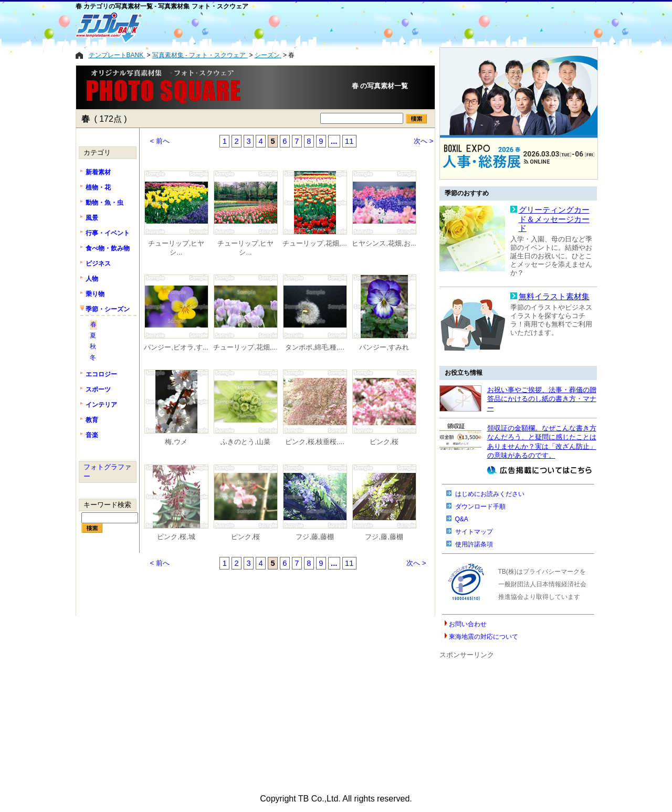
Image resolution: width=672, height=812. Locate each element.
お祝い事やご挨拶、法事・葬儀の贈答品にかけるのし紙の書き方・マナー (542, 399)
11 (349, 141)
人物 (92, 279)
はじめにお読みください (490, 494)
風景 (92, 218)
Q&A (462, 519)
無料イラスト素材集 (554, 297)
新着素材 (98, 172)
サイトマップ (474, 532)
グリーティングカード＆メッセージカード (554, 219)
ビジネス (98, 263)
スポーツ (98, 389)
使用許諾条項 (474, 544)
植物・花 (98, 187)
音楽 (92, 435)
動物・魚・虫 (104, 203)
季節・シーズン (108, 309)
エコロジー (101, 374)
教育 (92, 420)
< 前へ (160, 141)
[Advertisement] (293, 27)
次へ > (424, 141)
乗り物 (95, 294)
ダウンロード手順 (480, 507)
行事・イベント (108, 233)
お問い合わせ (468, 624)
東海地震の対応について (484, 637)
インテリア (101, 405)
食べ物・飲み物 (108, 248)
